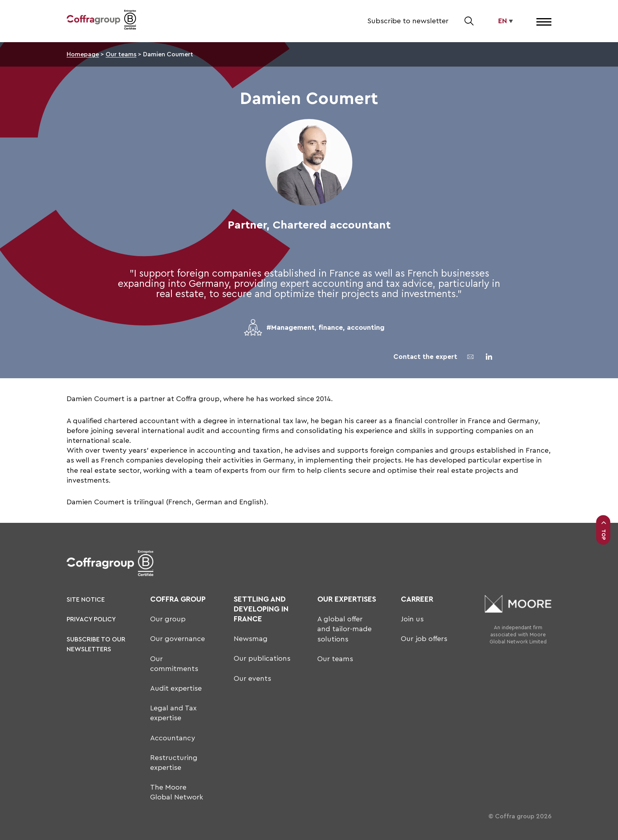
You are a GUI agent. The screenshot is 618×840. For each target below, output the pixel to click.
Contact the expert (425, 357)
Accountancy (173, 738)
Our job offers (424, 639)
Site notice (86, 600)
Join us (412, 619)
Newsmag (251, 639)
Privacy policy (91, 619)
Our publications (262, 658)
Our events (252, 678)
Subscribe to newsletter (408, 21)
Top (603, 530)
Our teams (121, 54)
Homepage (83, 54)
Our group (168, 619)
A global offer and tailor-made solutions (344, 629)
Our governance (178, 639)
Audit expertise (176, 688)
